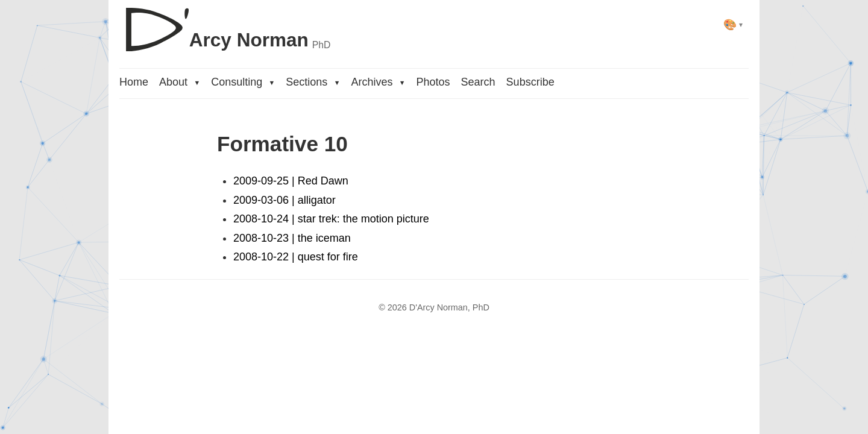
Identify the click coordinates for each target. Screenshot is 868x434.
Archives (378, 82)
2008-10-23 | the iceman (292, 238)
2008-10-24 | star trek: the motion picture (331, 219)
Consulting (243, 82)
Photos (433, 82)
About (180, 82)
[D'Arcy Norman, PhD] (225, 25)
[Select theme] (733, 24)
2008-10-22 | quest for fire (296, 257)
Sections (313, 82)
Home (134, 82)
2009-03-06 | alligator (285, 200)
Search (478, 82)
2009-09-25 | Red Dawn (291, 181)
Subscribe (530, 82)
